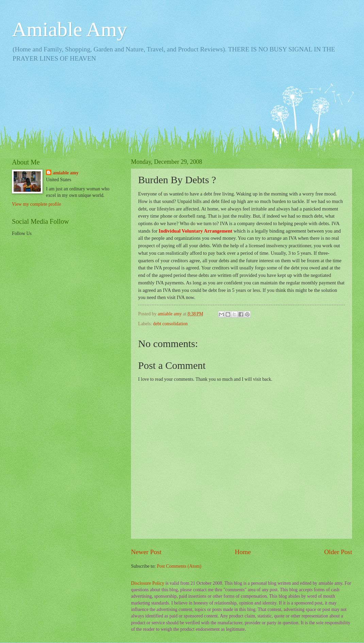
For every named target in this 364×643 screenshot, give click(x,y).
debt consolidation (170, 324)
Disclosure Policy (148, 583)
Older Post (338, 552)
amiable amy (66, 173)
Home (243, 552)
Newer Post (146, 552)
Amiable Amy (69, 29)
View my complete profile (36, 204)
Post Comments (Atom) (179, 566)
